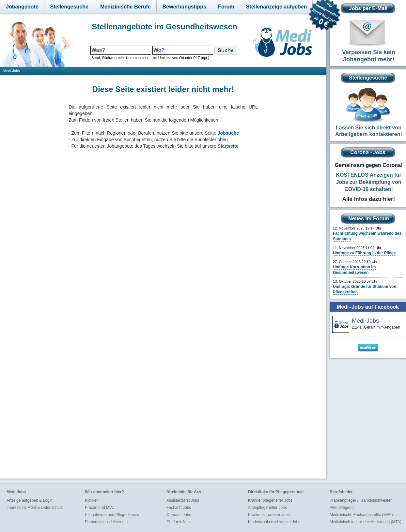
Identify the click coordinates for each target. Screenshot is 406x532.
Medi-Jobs (12, 71)
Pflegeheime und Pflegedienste (112, 515)
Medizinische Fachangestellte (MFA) (361, 515)
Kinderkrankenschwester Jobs (274, 522)
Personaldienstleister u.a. (107, 522)
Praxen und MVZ (100, 508)
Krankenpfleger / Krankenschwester (361, 500)
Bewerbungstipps (184, 7)
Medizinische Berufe (125, 7)
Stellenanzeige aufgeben (277, 7)
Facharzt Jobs (179, 508)
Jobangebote (22, 7)
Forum (226, 7)
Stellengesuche (69, 7)
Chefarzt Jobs (179, 522)
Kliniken (92, 500)
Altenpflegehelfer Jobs (267, 508)
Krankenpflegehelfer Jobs (270, 500)
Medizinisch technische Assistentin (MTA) (366, 522)
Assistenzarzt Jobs (183, 500)
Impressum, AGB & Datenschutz (35, 508)
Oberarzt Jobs (179, 515)
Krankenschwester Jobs (269, 515)
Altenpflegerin (342, 508)
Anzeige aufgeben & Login (30, 500)
